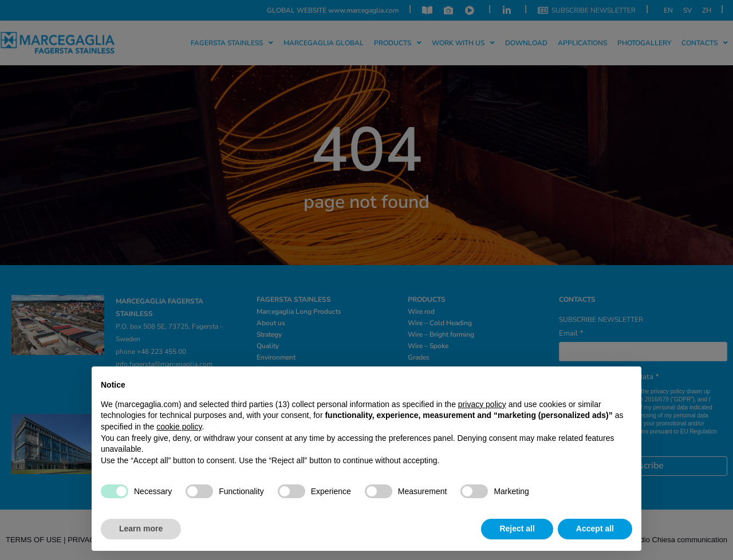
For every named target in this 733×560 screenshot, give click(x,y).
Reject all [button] (517, 529)
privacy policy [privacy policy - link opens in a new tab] (482, 404)
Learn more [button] (141, 529)
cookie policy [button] (179, 427)
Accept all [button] (595, 529)
